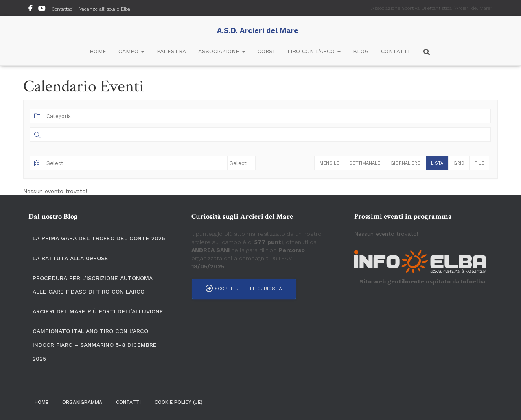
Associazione (222, 51)
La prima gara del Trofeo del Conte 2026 (99, 238)
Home (98, 51)
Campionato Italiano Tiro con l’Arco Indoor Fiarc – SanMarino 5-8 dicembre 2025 (95, 345)
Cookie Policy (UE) (179, 402)
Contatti (395, 51)
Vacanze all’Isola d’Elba (105, 9)
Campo (131, 51)
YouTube (42, 9)
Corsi (266, 51)
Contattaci (62, 9)
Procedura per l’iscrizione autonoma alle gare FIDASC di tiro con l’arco (93, 285)
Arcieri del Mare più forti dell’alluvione (98, 311)
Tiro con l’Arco (314, 51)
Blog (361, 51)
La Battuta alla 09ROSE (70, 258)
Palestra (171, 51)
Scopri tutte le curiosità (244, 289)
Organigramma (82, 402)
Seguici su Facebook (31, 9)
